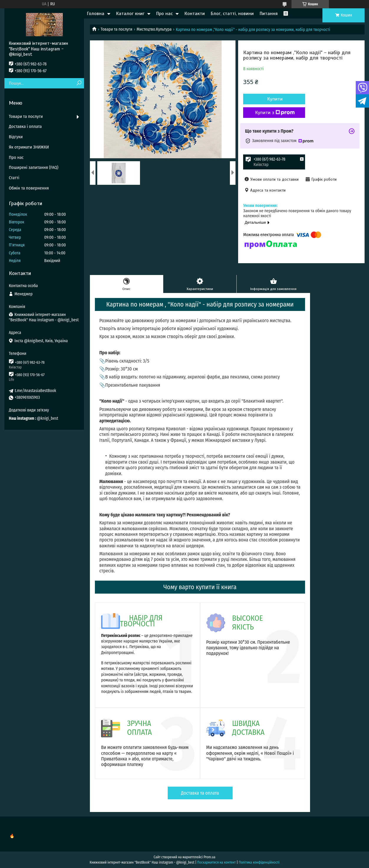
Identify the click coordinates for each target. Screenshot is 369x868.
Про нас (164, 14)
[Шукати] (79, 83)
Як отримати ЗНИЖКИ (29, 147)
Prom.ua (210, 857)
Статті (14, 178)
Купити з (275, 113)
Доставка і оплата (25, 126)
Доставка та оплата (200, 793)
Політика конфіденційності (259, 862)
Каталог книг (130, 14)
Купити (275, 99)
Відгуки (16, 137)
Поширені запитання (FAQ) (34, 167)
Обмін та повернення (29, 188)
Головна (96, 14)
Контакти (195, 14)
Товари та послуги (116, 29)
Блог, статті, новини (232, 14)
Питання (269, 14)
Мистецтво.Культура (154, 29)
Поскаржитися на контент (216, 862)
